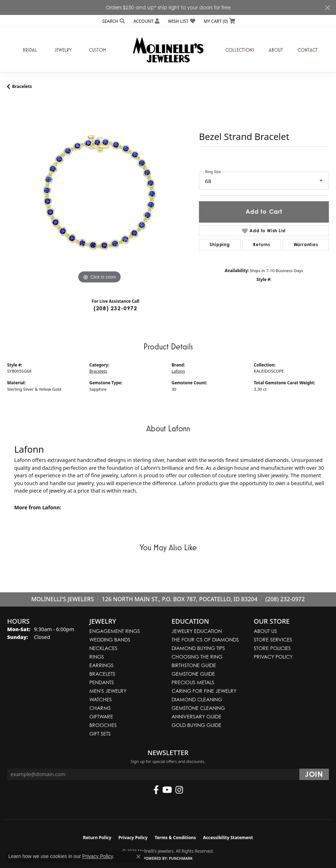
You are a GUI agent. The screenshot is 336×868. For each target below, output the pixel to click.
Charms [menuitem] (100, 708)
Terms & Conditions (175, 838)
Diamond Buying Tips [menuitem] (198, 648)
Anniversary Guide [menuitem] (196, 716)
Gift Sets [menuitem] (100, 734)
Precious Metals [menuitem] (193, 682)
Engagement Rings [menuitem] (115, 631)
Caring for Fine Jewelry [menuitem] (204, 691)
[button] (113, 21)
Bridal (30, 50)
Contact (308, 50)
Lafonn (178, 371)
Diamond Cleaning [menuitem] (197, 699)
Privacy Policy (273, 657)
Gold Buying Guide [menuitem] (196, 725)
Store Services (273, 640)
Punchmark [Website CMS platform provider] (181, 858)
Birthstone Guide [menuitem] (194, 665)
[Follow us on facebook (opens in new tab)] (156, 790)
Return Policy (97, 838)
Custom (98, 50)
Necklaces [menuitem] (103, 648)
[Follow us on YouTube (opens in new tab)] (167, 790)
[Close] (327, 8)
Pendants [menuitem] (102, 682)
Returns (262, 245)
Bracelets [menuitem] (102, 674)
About (276, 50)
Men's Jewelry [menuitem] (108, 691)
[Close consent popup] (138, 857)
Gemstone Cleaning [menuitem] (198, 708)
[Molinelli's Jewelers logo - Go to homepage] (168, 50)
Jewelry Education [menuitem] (197, 631)
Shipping (220, 245)
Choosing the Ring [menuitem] (197, 657)
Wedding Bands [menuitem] (110, 640)
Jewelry (63, 50)
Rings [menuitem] (97, 657)
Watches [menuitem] (101, 699)
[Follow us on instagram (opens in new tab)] (179, 790)
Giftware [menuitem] (101, 716)
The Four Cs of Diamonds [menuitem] (205, 640)
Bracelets (22, 86)
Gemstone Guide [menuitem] (193, 674)
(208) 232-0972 (115, 308)
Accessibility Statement (228, 838)
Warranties (306, 245)
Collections (240, 50)
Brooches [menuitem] (103, 725)
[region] (99, 193)
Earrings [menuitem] (101, 665)
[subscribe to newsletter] (314, 774)
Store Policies (272, 648)
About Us (265, 631)
